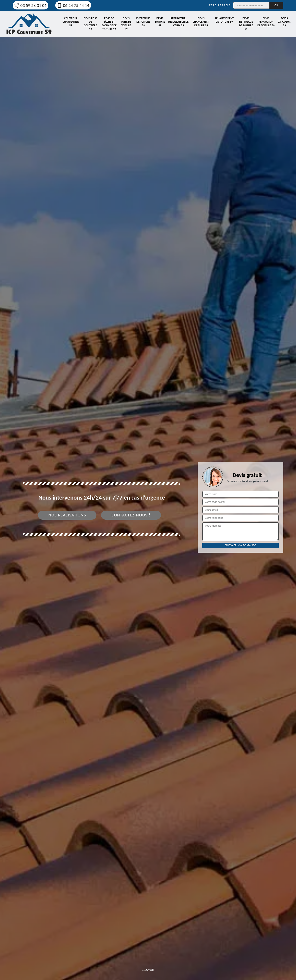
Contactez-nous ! (131, 515)
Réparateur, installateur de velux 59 (179, 22)
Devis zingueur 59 (284, 22)
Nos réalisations (67, 515)
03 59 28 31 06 (31, 5)
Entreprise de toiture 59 (143, 22)
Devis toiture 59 (160, 22)
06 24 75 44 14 (73, 5)
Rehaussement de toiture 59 (224, 20)
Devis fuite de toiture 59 (126, 24)
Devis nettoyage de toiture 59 (246, 24)
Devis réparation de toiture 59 (266, 22)
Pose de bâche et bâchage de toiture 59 (109, 24)
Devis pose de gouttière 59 (90, 24)
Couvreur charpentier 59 (71, 22)
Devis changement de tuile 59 (201, 22)
